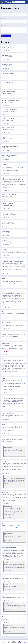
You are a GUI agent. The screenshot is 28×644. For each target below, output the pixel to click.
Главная (3, 642)
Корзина (14, 642)
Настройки (25, 642)
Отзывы (20, 642)
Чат (8, 642)
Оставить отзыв (6, 36)
